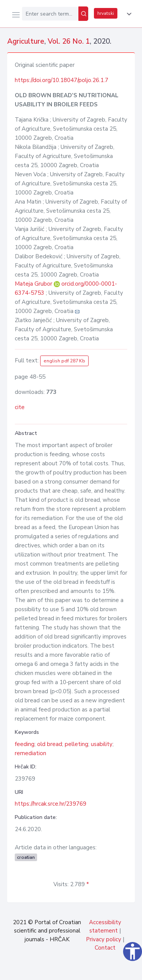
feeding (25, 744)
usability (102, 744)
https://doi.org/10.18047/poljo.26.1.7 (62, 80)
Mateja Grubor (34, 284)
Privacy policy (104, 939)
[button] (128, 14)
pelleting (76, 744)
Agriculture (26, 41)
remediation (30, 753)
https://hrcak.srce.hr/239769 (51, 804)
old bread (50, 744)
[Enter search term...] (50, 14)
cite (20, 407)
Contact (105, 948)
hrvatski (106, 13)
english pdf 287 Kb (64, 361)
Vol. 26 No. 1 (69, 41)
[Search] (83, 14)
